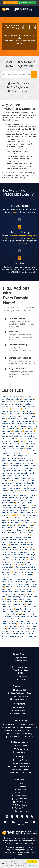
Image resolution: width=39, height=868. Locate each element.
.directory (17, 468)
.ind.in (35, 515)
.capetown (23, 426)
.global (15, 500)
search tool (15, 212)
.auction (25, 409)
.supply (29, 604)
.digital (4, 468)
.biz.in (33, 416)
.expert (4, 483)
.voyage (15, 629)
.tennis (4, 611)
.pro (32, 572)
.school (22, 589)
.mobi (33, 545)
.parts (11, 565)
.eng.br (11, 476)
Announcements (20, 796)
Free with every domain (19, 670)
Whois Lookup (20, 679)
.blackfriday (11, 419)
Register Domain (19, 658)
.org (20, 560)
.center (27, 431)
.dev (21, 466)
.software (22, 599)
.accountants (16, 399)
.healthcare (13, 508)
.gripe (30, 503)
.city (25, 434)
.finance (4, 488)
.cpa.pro (21, 456)
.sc (17, 589)
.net (21, 552)
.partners (5, 565)
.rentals (21, 582)
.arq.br (19, 406)
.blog (25, 419)
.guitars (16, 505)
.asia (33, 406)
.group (4, 505)
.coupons (6, 456)
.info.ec (14, 518)
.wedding (20, 631)
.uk (18, 619)
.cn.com (4, 439)
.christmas (11, 434)
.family (34, 483)
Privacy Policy (19, 802)
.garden (33, 495)
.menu (17, 545)
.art (29, 406)
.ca (21, 424)
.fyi (9, 495)
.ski (4, 599)
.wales (21, 629)
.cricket (13, 458)
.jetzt (35, 523)
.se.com (17, 592)
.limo (30, 532)
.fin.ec (30, 485)
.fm (28, 490)
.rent (15, 582)
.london (22, 535)
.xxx (3, 636)
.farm (9, 485)
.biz (28, 416)
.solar (29, 599)
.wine (8, 634)
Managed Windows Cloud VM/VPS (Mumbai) (19, 728)
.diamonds (27, 466)
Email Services (15, 238)
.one (28, 557)
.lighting (18, 532)
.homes (19, 510)
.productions (12, 574)
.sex (11, 594)
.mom (9, 547)
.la (2, 530)
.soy (11, 602)
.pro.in (4, 574)
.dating (15, 461)
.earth (4, 473)
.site (35, 597)
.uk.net (28, 619)
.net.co (10, 552)
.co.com (20, 439)
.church (19, 434)
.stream (32, 602)
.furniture (34, 493)
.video (10, 626)
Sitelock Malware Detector (19, 770)
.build (18, 421)
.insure (12, 520)
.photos (16, 567)
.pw (24, 577)
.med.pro (24, 542)
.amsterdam (19, 404)
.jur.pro (4, 527)
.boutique (5, 421)
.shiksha (29, 594)
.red (31, 579)
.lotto (28, 535)
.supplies (22, 604)
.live (3, 535)
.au (20, 409)
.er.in (33, 478)
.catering (16, 431)
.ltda (7, 537)
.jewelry (5, 525)
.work (13, 634)
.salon (8, 589)
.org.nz (4, 562)
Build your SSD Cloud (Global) (19, 731)
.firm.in (19, 488)
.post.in (9, 572)
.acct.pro (25, 399)
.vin (20, 626)
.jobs (11, 525)
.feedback (23, 485)
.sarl (13, 589)
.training (17, 616)
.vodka (35, 626)
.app (3, 406)
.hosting (9, 513)
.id (36, 513)
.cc (22, 431)
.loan (7, 535)
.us (28, 621)
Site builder (31, 238)
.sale (3, 589)
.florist (17, 490)
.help (20, 508)
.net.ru (4, 555)
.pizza (9, 569)
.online (4, 560)
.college (4, 443)
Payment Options (19, 808)
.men (12, 545)
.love (33, 535)
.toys (34, 614)
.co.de (26, 439)
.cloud (29, 436)
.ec (8, 473)
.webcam (5, 631)
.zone (24, 636)
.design (16, 466)
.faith (29, 483)
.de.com (22, 461)
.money (15, 547)
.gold (26, 500)
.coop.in (27, 453)
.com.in (23, 446)
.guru (30, 505)
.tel (31, 609)
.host (3, 513)
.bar (22, 411)
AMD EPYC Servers (19, 749)
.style (15, 604)
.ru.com (19, 587)
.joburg (16, 525)
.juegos (30, 525)
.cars (28, 429)
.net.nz (32, 552)
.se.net (23, 592)
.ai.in (31, 401)
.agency (22, 401)
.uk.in (22, 619)
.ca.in (25, 424)
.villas (16, 626)
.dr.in (25, 471)
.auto (3, 411)
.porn (3, 572)
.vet (36, 624)
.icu (33, 513)
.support (5, 607)
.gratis (18, 503)
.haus (35, 505)
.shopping (16, 597)
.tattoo (34, 607)
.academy (30, 397)
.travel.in (29, 616)
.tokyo (9, 614)
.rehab (4, 582)
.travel (23, 616)
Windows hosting (25, 236)
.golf (31, 500)
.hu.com (27, 513)
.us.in (32, 621)
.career (15, 429)
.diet (34, 466)
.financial (12, 488)
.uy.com (4, 624)
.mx (3, 550)
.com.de (4, 446)
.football (34, 490)
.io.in (26, 523)
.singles (30, 597)
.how (21, 513)
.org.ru (10, 562)
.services (5, 594)
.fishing (30, 488)
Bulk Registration (18, 87)
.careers (22, 429)
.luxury (12, 537)
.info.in (25, 518)
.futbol (5, 495)
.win (3, 634)
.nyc (20, 557)
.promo (20, 574)
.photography (7, 567)
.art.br (25, 406)
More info (31, 866)
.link (35, 532)
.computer (5, 451)
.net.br (32, 550)
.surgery (16, 607)
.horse (25, 510)
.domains (9, 471)
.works (18, 634)
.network (17, 555)
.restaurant (19, 584)
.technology (24, 609)
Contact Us (20, 783)
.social (15, 599)
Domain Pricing (18, 91)
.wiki (33, 631)
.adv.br (9, 401)
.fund (27, 493)
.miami (23, 545)
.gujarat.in (23, 505)
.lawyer (26, 530)
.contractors (6, 453)
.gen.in (22, 498)
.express (19, 483)
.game (20, 495)
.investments (15, 523)
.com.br (18, 443)
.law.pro (20, 530)
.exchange (32, 481)
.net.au (26, 550)
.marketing (12, 540)
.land (6, 530)
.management (28, 537)
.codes (28, 441)
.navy (20, 550)
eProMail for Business (19, 699)
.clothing (23, 436)
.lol (17, 535)
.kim (16, 527)
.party (17, 565)
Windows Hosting (19, 711)
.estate (7, 481)
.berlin (17, 414)
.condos (13, 451)
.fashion (15, 485)
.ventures (30, 624)
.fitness (4, 490)
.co (31, 439)
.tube (36, 616)
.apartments (29, 404)
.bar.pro (28, 411)
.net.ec (16, 552)
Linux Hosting (19, 708)
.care (10, 429)
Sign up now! (23, 243)
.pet (21, 565)
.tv (3, 619)
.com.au (11, 443)
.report (33, 582)
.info (19, 518)
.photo (35, 565)
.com (18, 446)
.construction (22, 451)
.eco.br (13, 473)
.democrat (26, 463)
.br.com (12, 421)
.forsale (5, 493)
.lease (32, 530)
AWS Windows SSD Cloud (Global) (19, 737)
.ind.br (29, 515)
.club (35, 436)
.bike (14, 416)
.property (5, 577)
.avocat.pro (10, 411)
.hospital (32, 510)
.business (32, 421)
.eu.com (14, 481)
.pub (20, 577)
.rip (3, 587)
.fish (24, 488)
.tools (15, 614)
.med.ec (16, 542)
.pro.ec (27, 572)
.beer (11, 414)
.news (23, 555)
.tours (24, 614)
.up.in (17, 621)
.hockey (32, 508)
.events (24, 481)
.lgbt (8, 532)
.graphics (12, 503)
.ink (30, 518)
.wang (27, 629)
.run (28, 587)
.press (15, 572)
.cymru (32, 458)
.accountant (6, 399)
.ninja (33, 555)
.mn (28, 545)
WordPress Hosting (19, 714)
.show (23, 597)
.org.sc (16, 562)
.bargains (5, 414)
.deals (31, 461)
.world (24, 634)
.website (12, 631)
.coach (22, 441)
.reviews (34, 584)
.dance (4, 461)
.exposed (11, 483)
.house (16, 513)
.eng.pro (17, 476)
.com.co (32, 443)
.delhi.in (11, 463)
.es (3, 481)
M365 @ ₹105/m (10, 3)
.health (5, 508)
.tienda (24, 611)
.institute (5, 520)
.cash (3, 431)
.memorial (5, 545)
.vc (18, 624)
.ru (24, 587)
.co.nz (5, 441)
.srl (21, 602)
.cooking (15, 453)
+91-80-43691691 (13, 822)
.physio (22, 567)
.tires (34, 611)
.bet (26, 414)
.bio (24, 416)
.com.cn (25, 443)
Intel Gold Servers (20, 746)
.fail (24, 483)
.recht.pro (18, 579)
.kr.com (33, 527)
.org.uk (22, 562)
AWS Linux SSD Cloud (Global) (20, 734)
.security (30, 592)
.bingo (19, 416)
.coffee (34, 441)
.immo (5, 515)
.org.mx (31, 560)
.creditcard (5, 458)
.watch (33, 629)
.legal (3, 532)
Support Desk (19, 786)
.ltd (3, 537)
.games (27, 495)
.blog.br (19, 419)
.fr (19, 493)
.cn (10, 439)
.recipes (26, 579)
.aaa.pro (15, 397)
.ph (30, 565)
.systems (27, 607)
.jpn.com (23, 525)
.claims (33, 434)
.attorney (14, 409)
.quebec (4, 579)
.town (30, 614)
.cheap (4, 434)
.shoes (4, 597)
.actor (32, 399)
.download (18, 471)
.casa (33, 429)
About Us (19, 793)
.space (16, 602)
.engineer (25, 476)
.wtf (33, 634)
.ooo (9, 560)
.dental (33, 463)
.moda (4, 547)
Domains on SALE (20, 667)
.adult (4, 401)
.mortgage (23, 547)
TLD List (19, 673)
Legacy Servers (19, 752)
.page (28, 562)
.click (11, 436)
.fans (4, 485)
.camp (16, 426)
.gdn (17, 498)
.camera (9, 426)
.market (4, 540)
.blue (30, 419)
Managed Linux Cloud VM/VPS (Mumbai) (19, 724)
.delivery (18, 463)
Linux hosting (14, 236)
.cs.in (26, 458)
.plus (28, 569)
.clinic (16, 436)
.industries (6, 518)
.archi (8, 406)
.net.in (26, 552)
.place (15, 569)
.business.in (6, 424)
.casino (9, 431)
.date (9, 461)
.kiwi (27, 527)
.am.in (11, 404)
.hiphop (25, 508)
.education (25, 473)
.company (29, 448)
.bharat (31, 414)
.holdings (5, 510)
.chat (32, 431)
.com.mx (30, 446)
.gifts (31, 498)
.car (36, 426)
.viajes (5, 626)
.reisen (10, 582)
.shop (10, 597)
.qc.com (29, 577)
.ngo (28, 555)
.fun (23, 493)
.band (18, 411)
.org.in (25, 560)
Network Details (20, 805)
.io (22, 523)
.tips (29, 611)
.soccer (9, 599)
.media (31, 542)
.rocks (7, 587)
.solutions (5, 602)
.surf (10, 607)
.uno (12, 621)
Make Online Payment (20, 811)
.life (12, 532)
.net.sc (10, 555)
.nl (2, 557)
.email (32, 473)
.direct (10, 468)
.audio (31, 409)
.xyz (7, 636)
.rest (12, 584)
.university (5, 621)
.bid (3, 416)
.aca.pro (22, 397)
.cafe (35, 424)
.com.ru (4, 448)
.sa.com (33, 587)
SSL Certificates (19, 760)
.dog (3, 471)
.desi (10, 466)
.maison (18, 537)
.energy (4, 476)
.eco (18, 473)
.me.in (4, 542)
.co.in (35, 439)
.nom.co (15, 557)
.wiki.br (27, 631)
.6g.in (9, 397)
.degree (4, 463)
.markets (20, 540)
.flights (11, 490)
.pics (28, 567)
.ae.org (15, 401)
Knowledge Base (19, 789)
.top (19, 614)
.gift (27, 498)
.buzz (13, 424)
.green (24, 503)
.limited (25, 532)
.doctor (32, 468)
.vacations (12, 624)
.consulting (32, 451)
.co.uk (10, 441)
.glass (9, 500)
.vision (29, 626)
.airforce (5, 404)
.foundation (13, 493)
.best (22, 414)
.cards (5, 429)
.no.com (7, 557)
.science (5, 592)
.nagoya (8, 550)
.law (14, 530)
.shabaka (22, 594)
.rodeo (13, 587)
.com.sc (11, 448)
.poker (33, 569)
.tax (3, 609)
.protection (13, 577)
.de (27, 461)
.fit (34, 488)
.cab (30, 424)
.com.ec (12, 446)
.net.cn (4, 552)
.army (13, 406)
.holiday (12, 510)
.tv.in (7, 619)
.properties (28, 574)
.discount (25, 468)
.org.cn (15, 560)
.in (19, 515)
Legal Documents (19, 799)
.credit (27, 456)
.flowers (23, 490)
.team (12, 609)
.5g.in (4, 397)
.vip (24, 626)
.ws (29, 634)
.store (26, 602)
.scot (11, 592)
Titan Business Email (19, 696)
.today (4, 614)
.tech (17, 609)
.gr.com (4, 503)
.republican (6, 584)
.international (25, 520)
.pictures (34, 567)
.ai (27, 401)
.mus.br (31, 547)
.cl (28, 434)
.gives (4, 500)
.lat (10, 530)
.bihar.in (8, 416)
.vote (4, 629)
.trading (10, 616)
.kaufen (10, 527)
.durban (30, 471)
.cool (21, 453)
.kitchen (21, 527)
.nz (24, 557)
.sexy (15, 594)
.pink (4, 569)
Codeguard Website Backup (19, 766)
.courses (13, 456)
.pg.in (26, 565)
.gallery (14, 495)
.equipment (26, 478)
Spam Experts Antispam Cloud (20, 773)
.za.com (18, 636)
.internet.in (5, 523)
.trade (4, 616)
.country (34, 453)
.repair (27, 582)
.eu (19, 481)
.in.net (23, 515)
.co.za (16, 441)
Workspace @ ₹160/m (27, 3)
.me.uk (10, 542)
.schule (29, 589)
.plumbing (22, 569)
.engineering (6, 478)
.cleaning (5, 436)
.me (31, 540)
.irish (31, 523)
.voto (9, 629)
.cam (3, 426)
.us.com (23, 621)
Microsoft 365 (19, 690)
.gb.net (11, 498)
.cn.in (14, 439)
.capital (31, 426)
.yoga (12, 636)
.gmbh (21, 500)
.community (20, 448)
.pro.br (21, 572)
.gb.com (5, 498)
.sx (21, 607)
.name (15, 550)
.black (4, 419)
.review (27, 584)
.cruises (20, 458)
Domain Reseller (19, 676)
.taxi (7, 609)
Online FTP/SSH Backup (19, 763)
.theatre (17, 611)
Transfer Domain (18, 83)
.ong (32, 557)
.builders (25, 421)
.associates (6, 409)
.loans (13, 535)
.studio (4, 604)
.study (10, 604)
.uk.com (13, 619)
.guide (10, 505)
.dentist (4, 466)
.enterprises (16, 478)
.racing (11, 579)
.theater (10, 611)
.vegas (23, 624)
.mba (27, 540)
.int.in (17, 520)
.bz (18, 424)
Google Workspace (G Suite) (19, 693)
